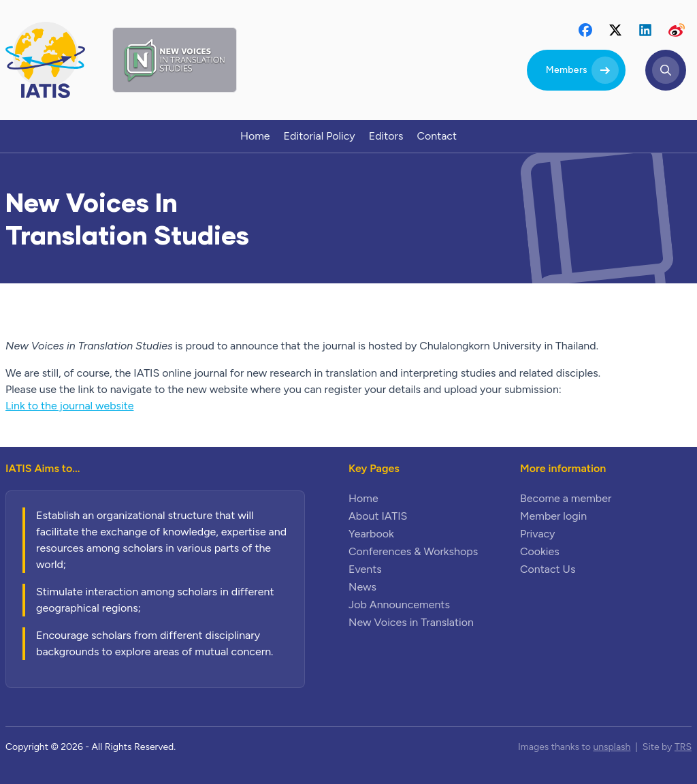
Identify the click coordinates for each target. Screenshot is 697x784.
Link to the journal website (69, 406)
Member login (553, 516)
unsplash (612, 747)
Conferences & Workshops (413, 551)
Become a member (566, 498)
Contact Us (548, 569)
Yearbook (371, 534)
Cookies (540, 551)
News (362, 587)
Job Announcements (399, 605)
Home (363, 498)
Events (365, 569)
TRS (683, 747)
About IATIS (378, 516)
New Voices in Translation (411, 622)
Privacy (537, 534)
